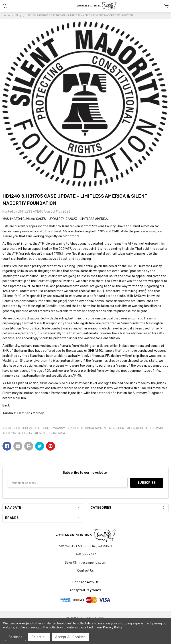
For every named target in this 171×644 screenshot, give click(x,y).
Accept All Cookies (70, 637)
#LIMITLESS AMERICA (50, 433)
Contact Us (85, 571)
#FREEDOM (117, 428)
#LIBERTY (25, 433)
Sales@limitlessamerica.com (85, 563)
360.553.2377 (85, 554)
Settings (15, 637)
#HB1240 (156, 428)
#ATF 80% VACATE (27, 428)
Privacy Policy (113, 627)
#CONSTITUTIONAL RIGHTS (87, 428)
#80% (7, 428)
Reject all (39, 637)
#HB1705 (9, 433)
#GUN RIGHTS (137, 428)
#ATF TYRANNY (54, 428)
